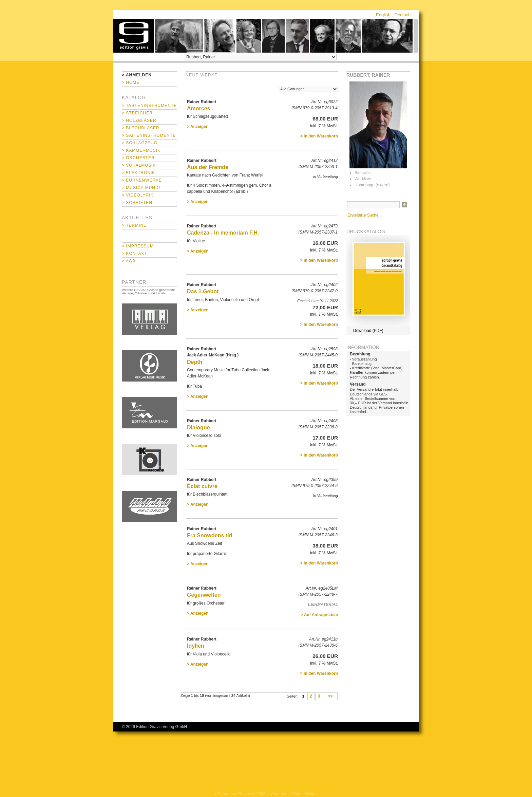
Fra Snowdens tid (210, 535)
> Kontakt (135, 254)
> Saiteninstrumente (149, 135)
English (383, 15)
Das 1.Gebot (203, 291)
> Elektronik (138, 173)
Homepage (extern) (372, 185)
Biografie (363, 173)
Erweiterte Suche (363, 215)
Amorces (198, 108)
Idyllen (196, 646)
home (134, 36)
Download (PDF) (368, 331)
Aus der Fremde (208, 167)
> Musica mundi (141, 188)
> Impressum (138, 246)
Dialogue (198, 428)
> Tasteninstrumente (149, 106)
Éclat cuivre (202, 486)
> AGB (129, 261)
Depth (195, 362)
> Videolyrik (138, 195)
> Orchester (138, 158)
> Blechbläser (141, 128)
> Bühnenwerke (142, 180)
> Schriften (137, 203)
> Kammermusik (141, 150)
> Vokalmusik (139, 165)
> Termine (134, 225)
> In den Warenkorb (319, 136)
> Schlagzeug (140, 143)
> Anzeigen (198, 127)
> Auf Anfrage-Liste (319, 615)
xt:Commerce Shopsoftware (292, 794)
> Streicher (137, 113)
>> (330, 697)
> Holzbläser (139, 121)
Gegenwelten (204, 595)
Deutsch (403, 15)
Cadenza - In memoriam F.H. (223, 233)
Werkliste (363, 179)
